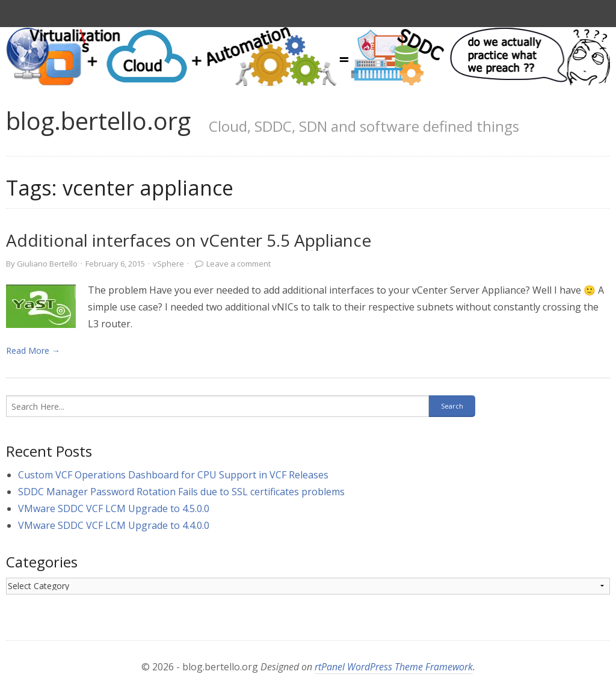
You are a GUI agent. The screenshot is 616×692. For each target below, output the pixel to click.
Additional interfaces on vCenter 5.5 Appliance (189, 240)
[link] (41, 306)
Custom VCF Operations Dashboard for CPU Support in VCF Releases (173, 475)
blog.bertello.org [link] (98, 121)
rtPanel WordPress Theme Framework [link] (394, 667)
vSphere (168, 264)
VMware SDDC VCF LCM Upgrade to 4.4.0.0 (114, 525)
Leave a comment (239, 264)
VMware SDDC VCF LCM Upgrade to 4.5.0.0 (114, 508)
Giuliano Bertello (47, 264)
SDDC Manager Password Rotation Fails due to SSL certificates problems (181, 492)
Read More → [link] (33, 351)
